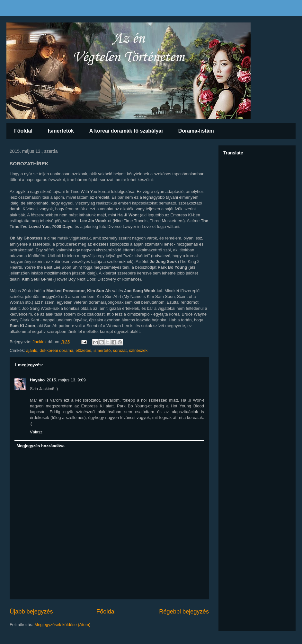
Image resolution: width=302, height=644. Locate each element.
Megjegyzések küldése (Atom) (62, 625)
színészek (138, 350)
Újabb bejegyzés (31, 612)
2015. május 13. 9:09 (66, 380)
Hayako (37, 380)
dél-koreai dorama (56, 350)
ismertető (102, 350)
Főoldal (23, 131)
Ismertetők (61, 131)
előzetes (83, 350)
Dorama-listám (196, 131)
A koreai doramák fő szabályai (126, 131)
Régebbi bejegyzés (184, 612)
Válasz (36, 432)
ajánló (32, 350)
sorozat (120, 350)
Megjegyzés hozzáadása (41, 446)
